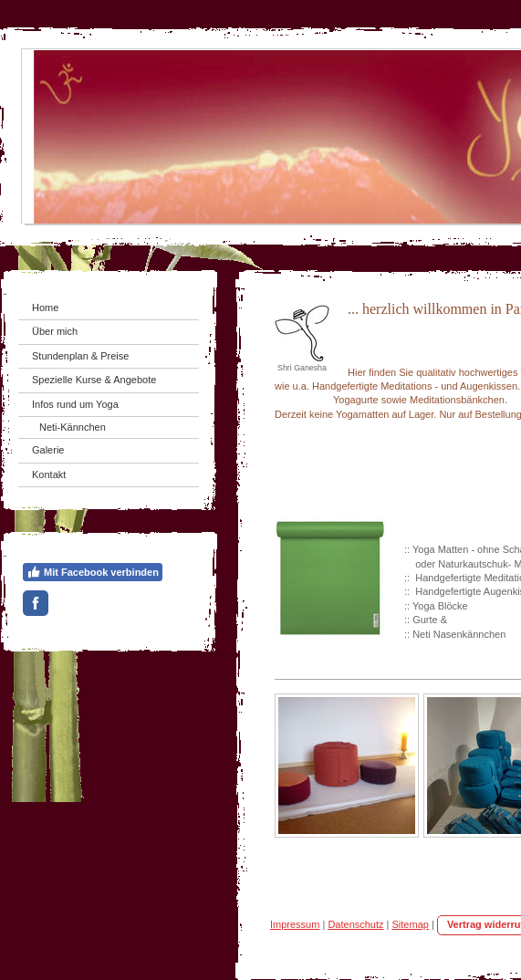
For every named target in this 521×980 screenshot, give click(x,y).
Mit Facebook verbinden (93, 572)
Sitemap (411, 924)
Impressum (295, 924)
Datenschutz (355, 924)
